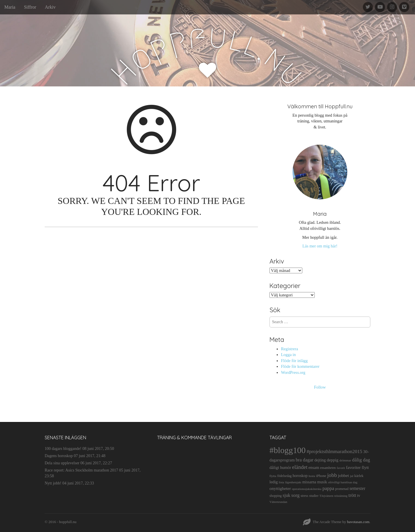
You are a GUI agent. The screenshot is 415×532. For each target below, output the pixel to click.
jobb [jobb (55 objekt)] (332, 475)
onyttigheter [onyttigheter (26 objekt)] (280, 488)
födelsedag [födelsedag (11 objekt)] (284, 476)
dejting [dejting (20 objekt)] (320, 460)
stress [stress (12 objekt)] (304, 496)
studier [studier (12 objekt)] (314, 496)
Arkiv (50, 7)
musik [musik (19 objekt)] (322, 482)
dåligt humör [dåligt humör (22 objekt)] (280, 467)
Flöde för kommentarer (300, 366)
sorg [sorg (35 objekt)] (296, 495)
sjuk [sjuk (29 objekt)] (287, 495)
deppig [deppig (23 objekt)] (333, 460)
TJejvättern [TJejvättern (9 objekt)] (327, 496)
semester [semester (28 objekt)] (358, 488)
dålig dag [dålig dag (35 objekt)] (361, 460)
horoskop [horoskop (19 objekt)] (300, 476)
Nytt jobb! (53, 483)
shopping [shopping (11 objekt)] (276, 496)
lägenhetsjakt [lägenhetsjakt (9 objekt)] (293, 482)
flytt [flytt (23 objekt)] (365, 467)
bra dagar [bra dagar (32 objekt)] (304, 460)
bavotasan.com (358, 522)
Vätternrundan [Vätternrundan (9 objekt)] (278, 502)
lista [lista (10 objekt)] (281, 482)
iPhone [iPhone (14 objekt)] (321, 476)
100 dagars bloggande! (63, 449)
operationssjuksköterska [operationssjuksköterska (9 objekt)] (307, 489)
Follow (320, 387)
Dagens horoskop (59, 456)
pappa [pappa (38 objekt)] (328, 488)
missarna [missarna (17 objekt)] (309, 482)
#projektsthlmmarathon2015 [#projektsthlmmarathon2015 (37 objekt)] (334, 451)
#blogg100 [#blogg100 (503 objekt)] (287, 450)
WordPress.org (293, 372)
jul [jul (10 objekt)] (352, 476)
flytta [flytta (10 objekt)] (273, 476)
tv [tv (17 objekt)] (359, 496)
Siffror (30, 7)
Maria (10, 7)
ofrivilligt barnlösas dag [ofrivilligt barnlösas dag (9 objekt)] (343, 482)
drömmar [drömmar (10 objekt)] (345, 460)
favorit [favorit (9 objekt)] (341, 468)
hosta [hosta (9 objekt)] (312, 476)
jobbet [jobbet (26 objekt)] (343, 475)
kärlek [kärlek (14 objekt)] (359, 476)
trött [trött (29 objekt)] (352, 495)
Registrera (289, 349)
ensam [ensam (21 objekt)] (314, 467)
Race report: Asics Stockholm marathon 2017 (81, 470)
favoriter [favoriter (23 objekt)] (353, 467)
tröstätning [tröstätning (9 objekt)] (341, 496)
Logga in (288, 355)
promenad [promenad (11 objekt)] (342, 489)
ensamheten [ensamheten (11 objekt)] (328, 468)
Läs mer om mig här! (320, 246)
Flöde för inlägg (294, 361)
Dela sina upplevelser (62, 463)
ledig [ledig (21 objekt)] (274, 482)
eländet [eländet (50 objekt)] (300, 467)
